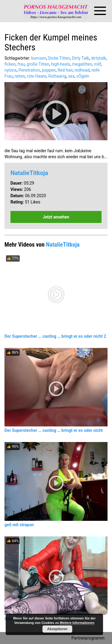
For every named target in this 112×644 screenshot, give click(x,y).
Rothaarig (57, 76)
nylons (11, 70)
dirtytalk (99, 58)
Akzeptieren (57, 629)
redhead (82, 70)
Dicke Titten (59, 58)
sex (71, 76)
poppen (49, 70)
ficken (10, 64)
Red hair (65, 70)
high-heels (61, 64)
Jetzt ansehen (56, 217)
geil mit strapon (19, 525)
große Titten (38, 64)
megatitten (82, 64)
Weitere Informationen (77, 623)
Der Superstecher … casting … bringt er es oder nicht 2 (55, 336)
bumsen (39, 58)
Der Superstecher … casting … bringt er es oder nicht (54, 430)
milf (98, 64)
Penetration (29, 70)
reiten (20, 76)
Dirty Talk (81, 58)
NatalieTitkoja (29, 173)
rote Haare (37, 76)
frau (21, 64)
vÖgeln (83, 76)
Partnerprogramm (88, 638)
